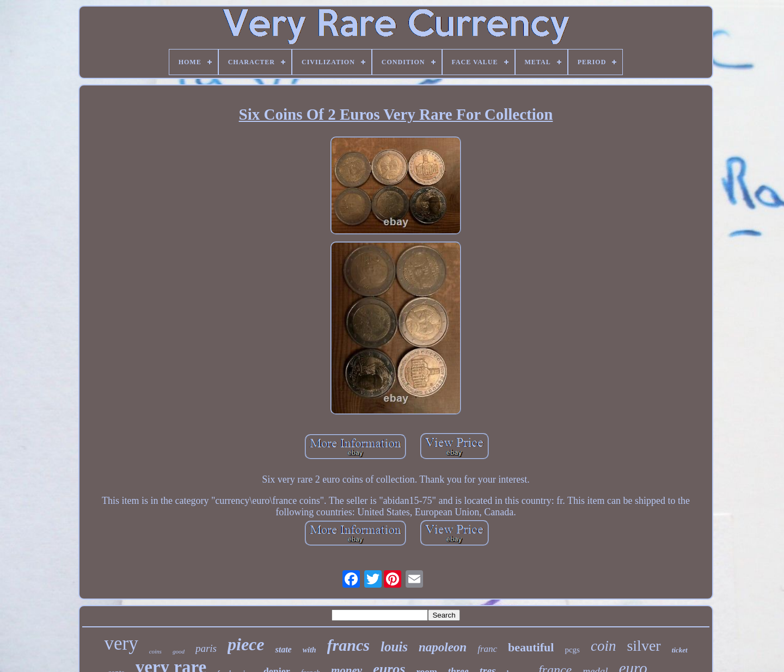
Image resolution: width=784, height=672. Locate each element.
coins (155, 651)
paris (206, 648)
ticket (680, 650)
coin (604, 646)
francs (348, 645)
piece (246, 644)
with (310, 650)
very (121, 643)
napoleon (443, 647)
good (179, 651)
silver (644, 646)
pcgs (572, 650)
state (283, 649)
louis (394, 647)
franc (487, 649)
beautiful (531, 647)
